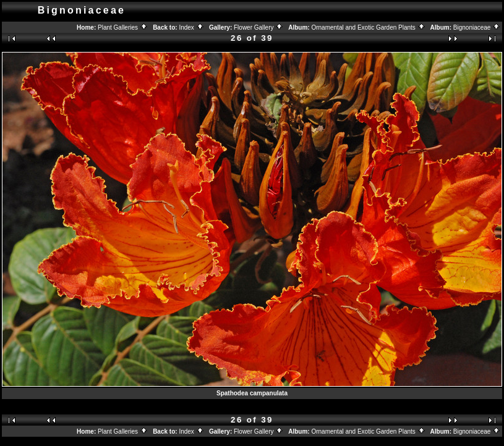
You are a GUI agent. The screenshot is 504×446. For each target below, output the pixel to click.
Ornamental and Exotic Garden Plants (368, 27)
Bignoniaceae (477, 27)
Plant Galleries (123, 27)
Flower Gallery (258, 27)
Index (191, 27)
